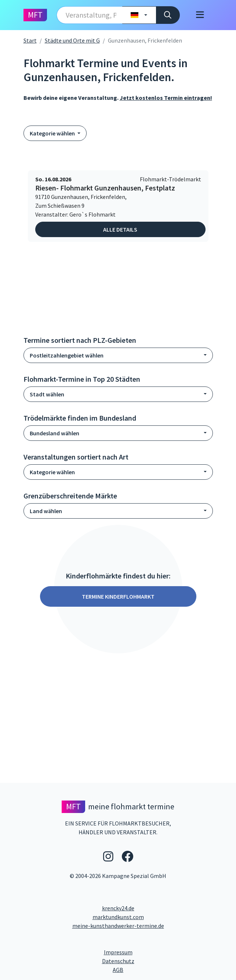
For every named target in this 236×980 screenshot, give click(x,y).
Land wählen (46, 511)
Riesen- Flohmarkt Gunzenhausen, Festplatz (105, 188)
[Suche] (168, 15)
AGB (172, 969)
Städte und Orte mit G (72, 40)
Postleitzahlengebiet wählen (67, 355)
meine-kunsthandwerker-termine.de (118, 926)
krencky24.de (118, 908)
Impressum (146, 952)
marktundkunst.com (118, 917)
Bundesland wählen (55, 433)
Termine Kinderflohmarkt (118, 596)
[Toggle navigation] (200, 15)
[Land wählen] (139, 15)
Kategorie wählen (53, 133)
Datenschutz (148, 961)
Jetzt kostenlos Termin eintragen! (166, 98)
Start (30, 40)
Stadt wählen (47, 394)
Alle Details (120, 229)
